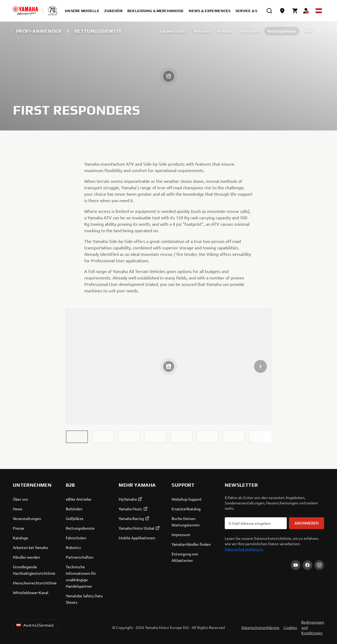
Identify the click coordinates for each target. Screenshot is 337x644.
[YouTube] (296, 565)
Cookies (290, 627)
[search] (269, 11)
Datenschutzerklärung (260, 627)
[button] (77, 437)
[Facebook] (307, 565)
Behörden (202, 31)
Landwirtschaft (173, 31)
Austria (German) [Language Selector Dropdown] (35, 625)
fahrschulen (250, 31)
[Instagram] (319, 565)
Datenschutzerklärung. (244, 549)
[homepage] (26, 11)
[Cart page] (295, 11)
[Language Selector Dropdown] (319, 11)
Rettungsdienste (282, 31)
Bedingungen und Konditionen (313, 627)
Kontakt (225, 31)
